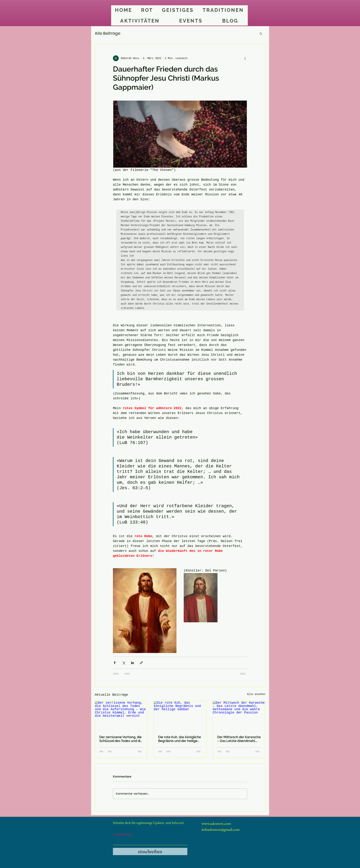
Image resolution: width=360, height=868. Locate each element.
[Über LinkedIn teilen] (132, 663)
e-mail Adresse (123, 834)
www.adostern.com (216, 823)
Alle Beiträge (108, 33)
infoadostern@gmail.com (221, 829)
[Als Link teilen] (141, 663)
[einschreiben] (150, 851)
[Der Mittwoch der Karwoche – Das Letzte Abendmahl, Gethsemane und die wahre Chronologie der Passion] (239, 716)
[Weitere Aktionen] (245, 58)
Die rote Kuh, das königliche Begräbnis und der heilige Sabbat (180, 739)
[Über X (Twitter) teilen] (124, 663)
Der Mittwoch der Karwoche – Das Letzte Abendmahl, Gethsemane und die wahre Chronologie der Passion (239, 739)
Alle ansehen (256, 694)
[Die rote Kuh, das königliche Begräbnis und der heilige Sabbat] (180, 716)
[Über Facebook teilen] (115, 663)
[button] (261, 33)
